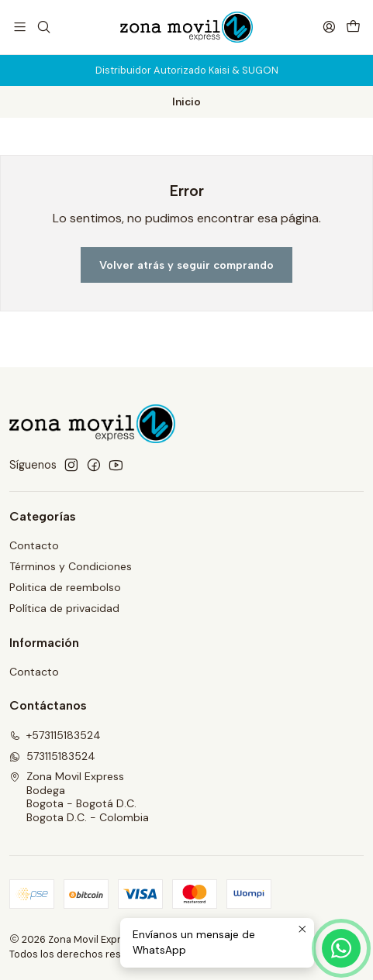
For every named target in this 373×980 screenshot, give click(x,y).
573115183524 (52, 756)
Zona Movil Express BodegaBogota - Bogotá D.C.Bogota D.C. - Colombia (79, 797)
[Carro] (353, 27)
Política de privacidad (64, 608)
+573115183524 (55, 735)
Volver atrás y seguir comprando (186, 265)
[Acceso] (329, 27)
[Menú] (20, 27)
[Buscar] (43, 27)
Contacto (34, 545)
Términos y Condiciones (71, 566)
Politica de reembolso (65, 587)
